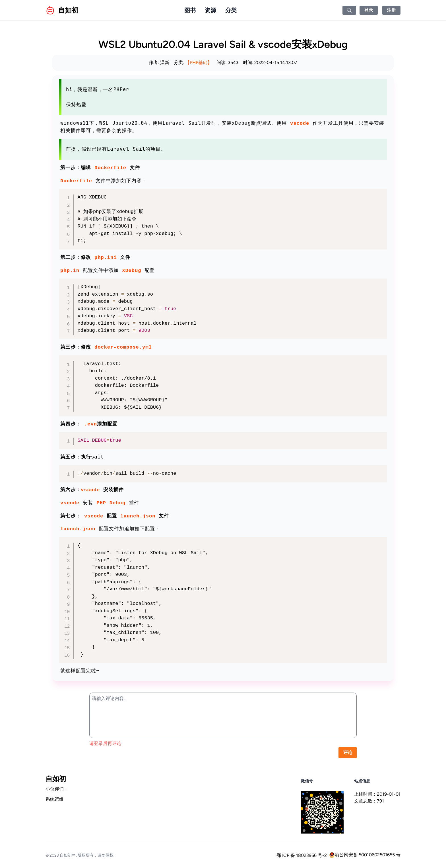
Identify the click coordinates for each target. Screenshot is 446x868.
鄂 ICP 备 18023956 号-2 (302, 855)
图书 (190, 10)
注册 (391, 10)
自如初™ (67, 855)
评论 (348, 753)
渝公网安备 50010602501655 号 (365, 855)
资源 (210, 10)
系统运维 (55, 799)
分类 (231, 10)
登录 (369, 10)
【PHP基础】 (199, 63)
